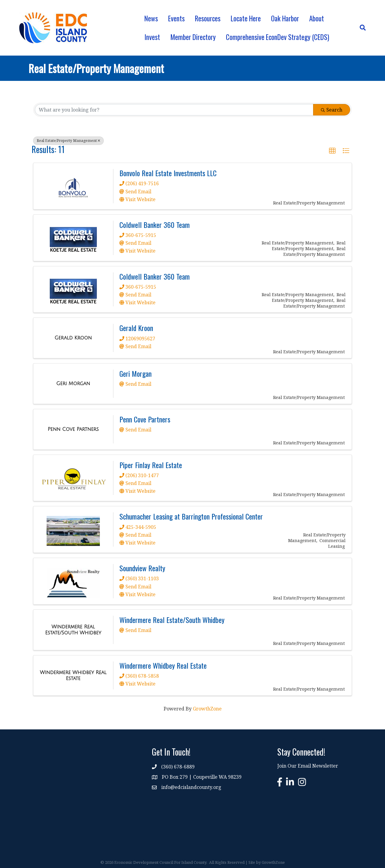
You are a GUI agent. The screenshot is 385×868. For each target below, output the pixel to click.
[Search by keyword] (174, 110)
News (151, 18)
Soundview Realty (142, 568)
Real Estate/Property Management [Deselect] (68, 141)
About (317, 18)
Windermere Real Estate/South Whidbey (172, 620)
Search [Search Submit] (332, 110)
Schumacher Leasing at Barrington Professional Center (191, 516)
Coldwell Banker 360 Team (155, 225)
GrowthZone (207, 709)
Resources (208, 18)
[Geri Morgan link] (73, 384)
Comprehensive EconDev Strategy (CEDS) (277, 37)
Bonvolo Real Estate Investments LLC (168, 173)
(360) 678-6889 (178, 767)
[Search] (360, 28)
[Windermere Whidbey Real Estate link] (73, 675)
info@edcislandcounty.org (191, 787)
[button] (332, 151)
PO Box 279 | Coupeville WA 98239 (202, 777)
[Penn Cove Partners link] (73, 429)
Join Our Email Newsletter (308, 766)
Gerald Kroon (136, 328)
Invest (152, 37)
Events (176, 18)
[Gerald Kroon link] (73, 338)
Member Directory (193, 37)
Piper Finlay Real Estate (151, 465)
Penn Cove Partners (145, 419)
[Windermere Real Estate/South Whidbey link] (73, 630)
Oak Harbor (285, 18)
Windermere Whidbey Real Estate (163, 665)
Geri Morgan (136, 373)
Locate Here (246, 18)
